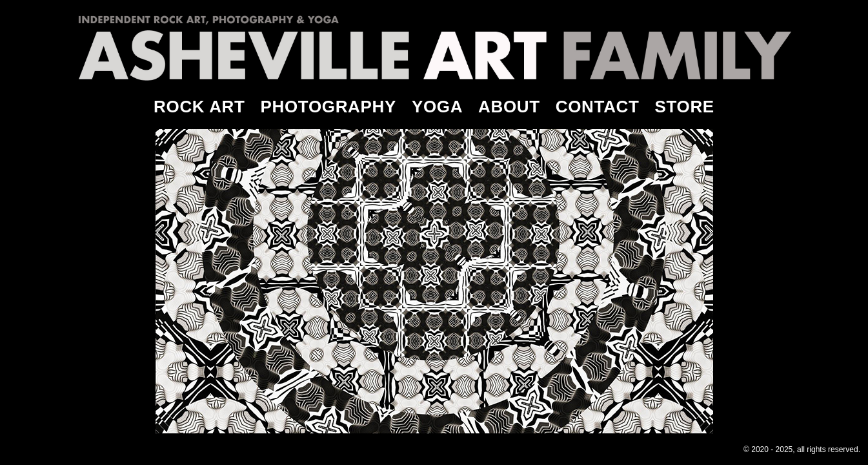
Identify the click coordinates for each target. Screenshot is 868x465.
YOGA (437, 107)
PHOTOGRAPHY (328, 107)
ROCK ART (199, 107)
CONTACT (598, 107)
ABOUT (509, 107)
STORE (685, 107)
